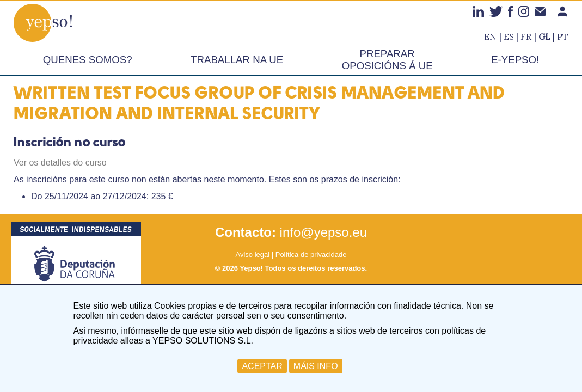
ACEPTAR (262, 366)
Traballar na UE (237, 60)
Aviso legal (252, 255)
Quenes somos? (88, 60)
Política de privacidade (311, 255)
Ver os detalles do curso (60, 163)
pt (563, 36)
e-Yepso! (515, 60)
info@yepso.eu (323, 232)
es (509, 36)
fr (526, 36)
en (490, 36)
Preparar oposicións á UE (387, 60)
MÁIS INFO (316, 366)
